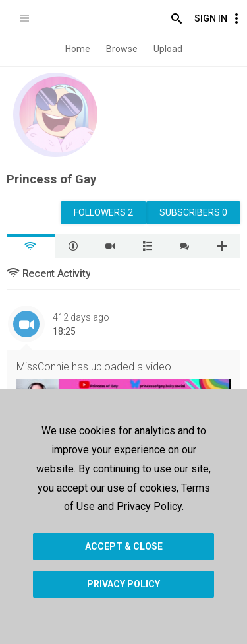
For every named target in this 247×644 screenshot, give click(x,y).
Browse (122, 49)
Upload (168, 49)
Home (78, 49)
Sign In (211, 18)
